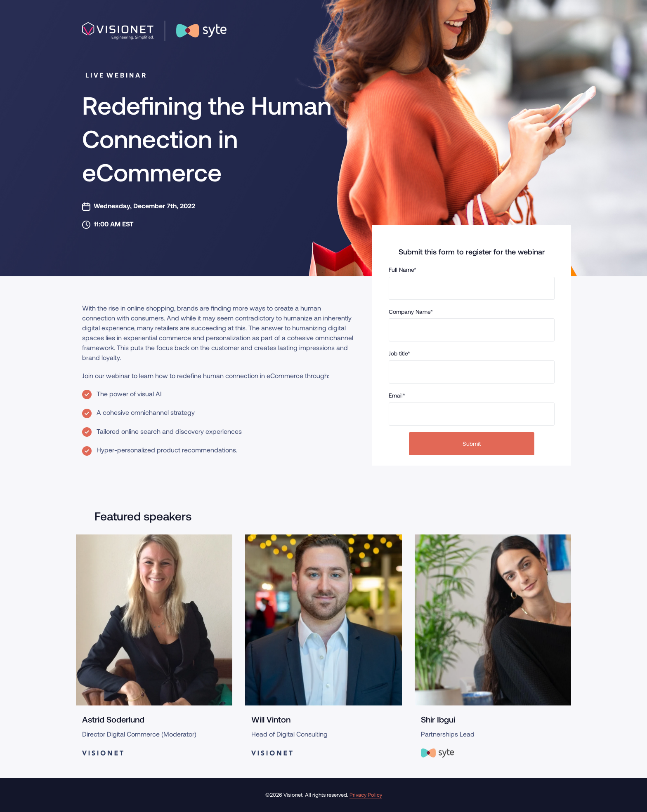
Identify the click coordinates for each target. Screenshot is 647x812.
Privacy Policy (366, 795)
